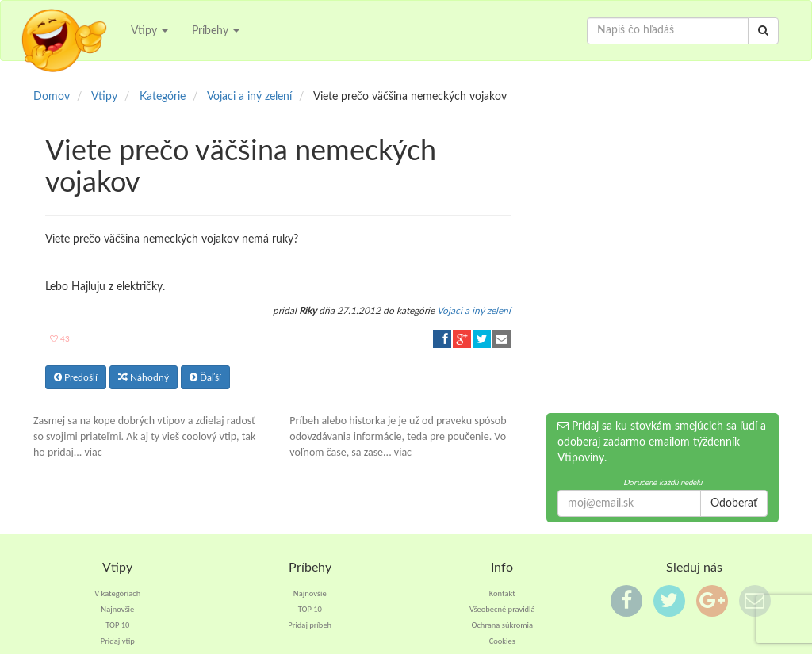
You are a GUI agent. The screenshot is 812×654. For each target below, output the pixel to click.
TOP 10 (117, 625)
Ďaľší (205, 377)
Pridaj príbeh (310, 625)
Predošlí (76, 377)
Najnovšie (117, 609)
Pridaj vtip (118, 641)
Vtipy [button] (149, 31)
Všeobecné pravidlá (502, 609)
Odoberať (734, 503)
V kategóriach (117, 593)
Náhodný (144, 377)
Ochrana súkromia (502, 625)
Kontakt (502, 593)
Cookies (502, 641)
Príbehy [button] (216, 31)
